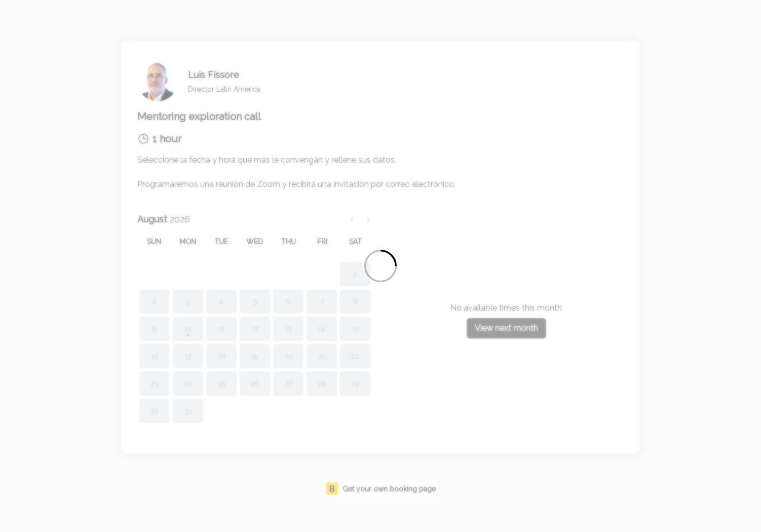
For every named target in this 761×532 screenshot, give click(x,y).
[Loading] (380, 266)
